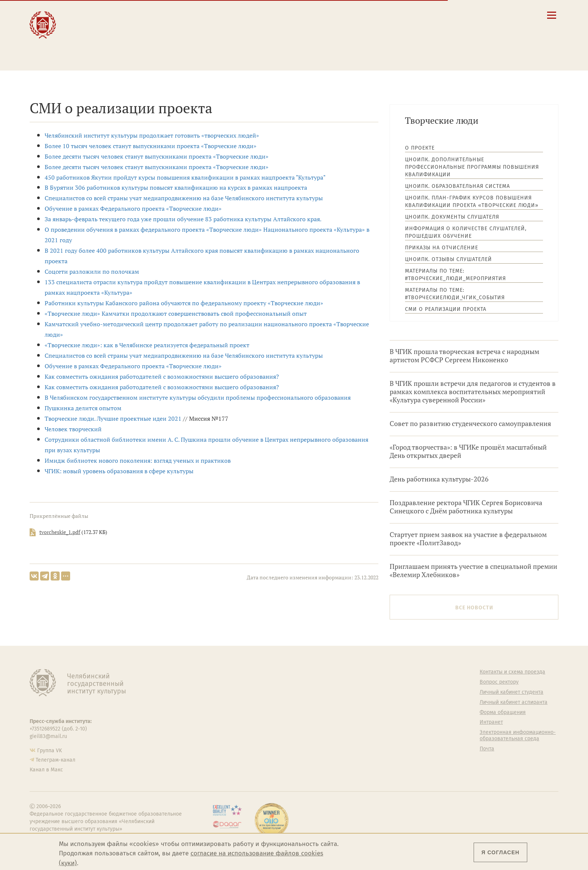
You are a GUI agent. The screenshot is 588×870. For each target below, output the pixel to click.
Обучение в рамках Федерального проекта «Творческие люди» (133, 208)
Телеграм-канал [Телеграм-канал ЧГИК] (55, 760)
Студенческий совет (369, 729)
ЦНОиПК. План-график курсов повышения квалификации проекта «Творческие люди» (472, 202)
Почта (487, 749)
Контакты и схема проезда (332, 21)
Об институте (226, 672)
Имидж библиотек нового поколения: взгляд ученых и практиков (138, 460)
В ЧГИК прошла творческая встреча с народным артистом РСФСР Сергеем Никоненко (464, 356)
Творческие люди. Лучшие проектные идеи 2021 (113, 418)
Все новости (474, 608)
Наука (84, 30)
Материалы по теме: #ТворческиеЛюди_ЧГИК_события (455, 294)
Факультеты (224, 702)
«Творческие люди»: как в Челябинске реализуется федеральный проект (147, 345)
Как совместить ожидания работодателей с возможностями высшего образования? (162, 376)
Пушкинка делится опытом (83, 408)
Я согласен (500, 852)
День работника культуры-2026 (439, 479)
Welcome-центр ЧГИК (371, 682)
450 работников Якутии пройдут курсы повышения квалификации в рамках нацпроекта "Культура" (185, 177)
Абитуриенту (186, 14)
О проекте (420, 148)
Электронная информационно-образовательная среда (359, 52)
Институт (90, 14)
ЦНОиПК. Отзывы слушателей (448, 259)
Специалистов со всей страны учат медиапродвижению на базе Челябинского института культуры (184, 198)
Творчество (94, 38)
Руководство (225, 682)
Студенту (180, 22)
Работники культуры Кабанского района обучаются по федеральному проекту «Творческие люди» (184, 303)
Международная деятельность (102, 49)
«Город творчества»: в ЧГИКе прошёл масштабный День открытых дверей (468, 451)
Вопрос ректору (499, 682)
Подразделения (229, 692)
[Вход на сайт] (498, 15)
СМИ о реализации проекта (446, 309)
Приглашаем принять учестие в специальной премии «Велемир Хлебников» (473, 571)
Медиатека (223, 732)
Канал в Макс (46, 770)
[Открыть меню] (552, 19)
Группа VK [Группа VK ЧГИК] (49, 751)
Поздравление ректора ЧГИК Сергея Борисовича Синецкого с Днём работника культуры (466, 507)
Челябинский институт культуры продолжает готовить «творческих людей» (152, 135)
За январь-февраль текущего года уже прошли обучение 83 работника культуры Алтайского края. (183, 219)
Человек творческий (73, 429)
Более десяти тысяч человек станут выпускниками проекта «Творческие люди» (157, 156)
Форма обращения (503, 712)
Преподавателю (191, 38)
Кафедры (221, 712)
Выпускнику (185, 30)
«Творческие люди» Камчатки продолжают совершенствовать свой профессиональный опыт (176, 313)
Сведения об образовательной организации (355, 14)
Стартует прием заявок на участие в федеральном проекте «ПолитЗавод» (468, 539)
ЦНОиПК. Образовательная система (457, 186)
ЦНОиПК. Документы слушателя (452, 217)
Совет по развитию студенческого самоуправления (470, 424)
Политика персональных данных (375, 752)
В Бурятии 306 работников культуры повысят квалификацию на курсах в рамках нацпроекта (176, 187)
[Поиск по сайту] (460, 15)
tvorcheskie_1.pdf (60, 532)
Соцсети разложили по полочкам (92, 271)
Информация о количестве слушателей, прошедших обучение (466, 232)
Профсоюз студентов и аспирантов (373, 716)
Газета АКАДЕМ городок (374, 739)
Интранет (491, 722)
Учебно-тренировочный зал (379, 692)
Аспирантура (225, 722)
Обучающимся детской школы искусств (203, 49)
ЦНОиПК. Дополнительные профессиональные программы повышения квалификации (472, 167)
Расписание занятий (325, 28)
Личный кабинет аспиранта (334, 42)
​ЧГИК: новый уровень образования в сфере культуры (119, 471)
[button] (447, 15)
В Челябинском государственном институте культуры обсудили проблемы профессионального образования (198, 397)
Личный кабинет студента (331, 35)
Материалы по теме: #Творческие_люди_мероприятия (455, 275)
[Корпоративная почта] (472, 15)
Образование (96, 22)
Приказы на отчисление (442, 248)
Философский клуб (368, 702)
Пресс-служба (227, 742)
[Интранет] (485, 15)
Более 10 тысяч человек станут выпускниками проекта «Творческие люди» (151, 146)
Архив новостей (534, 334)
